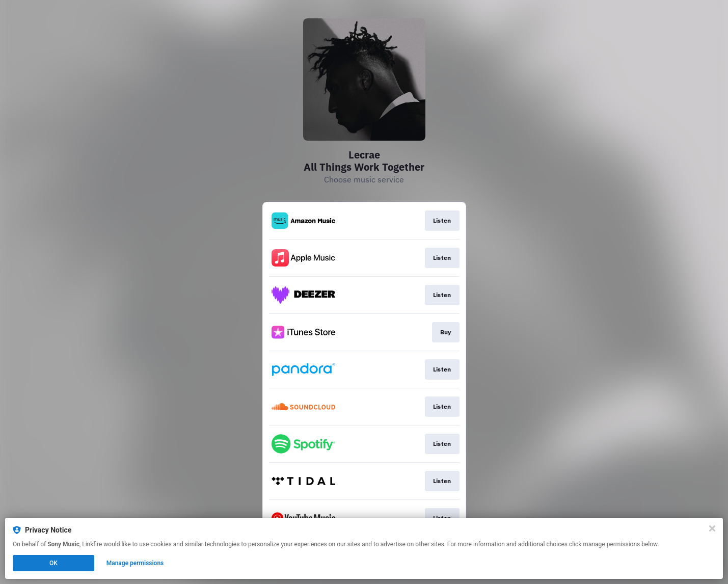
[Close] (712, 528)
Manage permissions (135, 563)
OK (53, 563)
